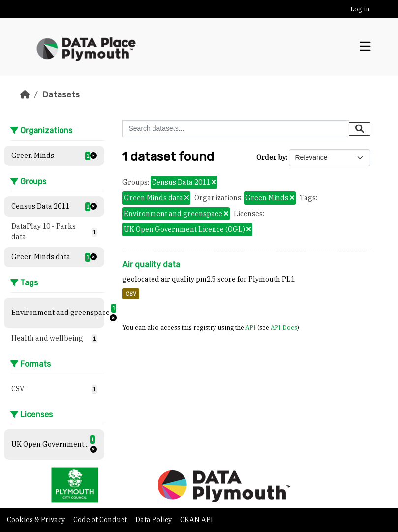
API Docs (284, 327)
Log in (360, 9)
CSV (131, 294)
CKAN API (197, 520)
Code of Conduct (101, 520)
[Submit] (360, 129)
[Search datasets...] (236, 129)
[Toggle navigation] (365, 47)
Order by (271, 157)
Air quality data (151, 265)
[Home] (25, 94)
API (251, 327)
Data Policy (154, 520)
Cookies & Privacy (37, 520)
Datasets (61, 94)
